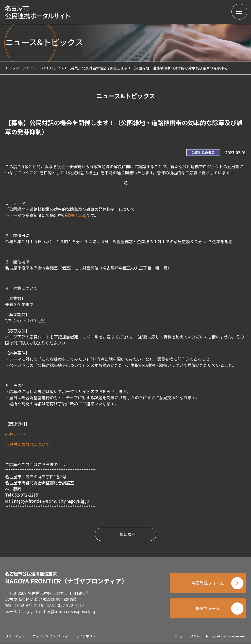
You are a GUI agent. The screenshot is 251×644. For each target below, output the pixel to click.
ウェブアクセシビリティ (50, 636)
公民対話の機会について (27, 444)
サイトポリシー (87, 636)
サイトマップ (15, 636)
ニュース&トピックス (47, 68)
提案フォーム (208, 609)
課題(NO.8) (76, 215)
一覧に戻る (126, 534)
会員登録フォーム (208, 583)
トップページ (16, 68)
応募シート (15, 434)
